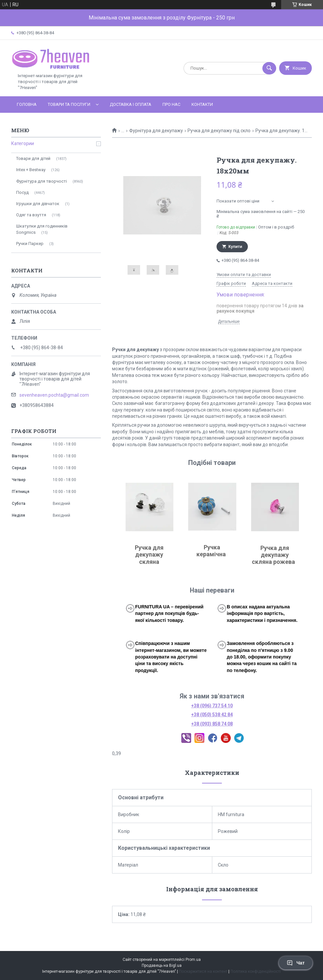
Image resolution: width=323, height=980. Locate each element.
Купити (235, 247)
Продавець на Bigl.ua (162, 965)
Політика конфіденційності (256, 971)
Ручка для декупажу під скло (219, 131)
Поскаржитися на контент (203, 971)
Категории (23, 143)
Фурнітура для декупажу (156, 131)
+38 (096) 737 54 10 (212, 706)
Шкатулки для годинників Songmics (42, 229)
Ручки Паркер (30, 244)
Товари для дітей (33, 158)
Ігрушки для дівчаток (38, 204)
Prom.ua (193, 960)
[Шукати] (269, 68)
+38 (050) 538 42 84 (212, 715)
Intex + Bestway (31, 170)
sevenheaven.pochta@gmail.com (54, 395)
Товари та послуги (69, 104)
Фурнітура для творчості (42, 181)
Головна (27, 104)
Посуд (22, 192)
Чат (296, 963)
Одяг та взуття (31, 215)
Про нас (171, 104)
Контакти (202, 104)
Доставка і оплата (131, 104)
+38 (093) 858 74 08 (212, 724)
